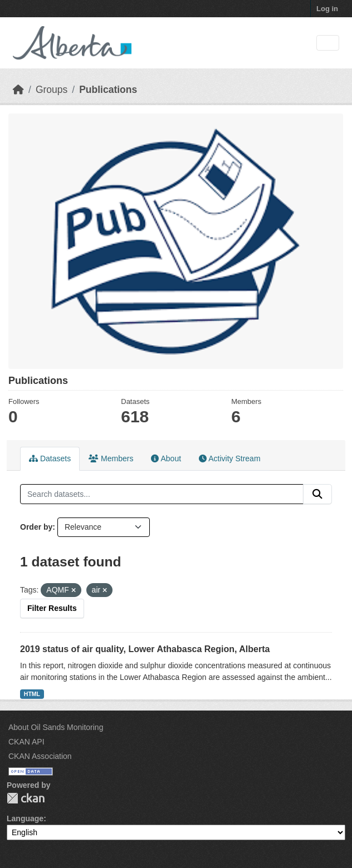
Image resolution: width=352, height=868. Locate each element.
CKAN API (26, 742)
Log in (327, 9)
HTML (32, 694)
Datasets (50, 458)
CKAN (26, 798)
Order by (36, 527)
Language (25, 818)
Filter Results (52, 608)
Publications (108, 90)
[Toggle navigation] (328, 43)
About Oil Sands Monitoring (56, 727)
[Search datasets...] (162, 494)
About (166, 458)
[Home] (18, 90)
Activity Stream (229, 458)
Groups (52, 90)
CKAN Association (40, 756)
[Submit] (317, 494)
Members (111, 458)
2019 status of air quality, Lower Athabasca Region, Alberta (145, 649)
